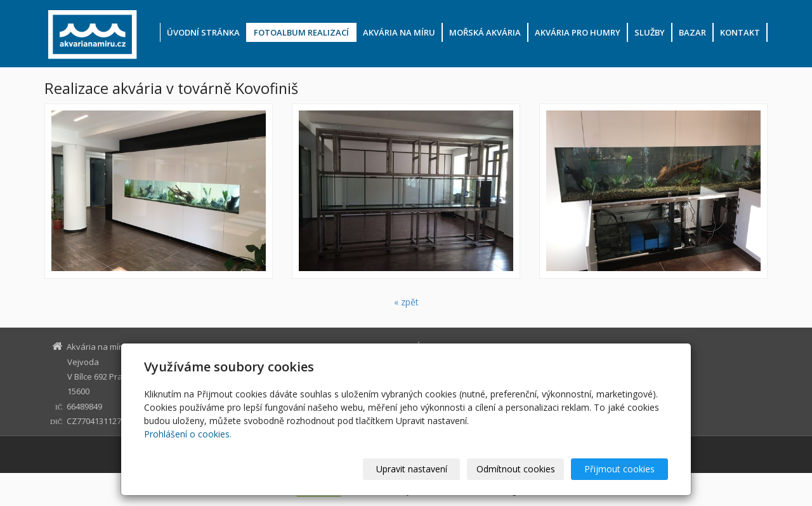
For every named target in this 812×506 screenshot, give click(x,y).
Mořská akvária (485, 32)
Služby (650, 32)
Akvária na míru (399, 32)
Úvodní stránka (203, 32)
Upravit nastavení (412, 469)
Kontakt (740, 32)
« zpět (406, 302)
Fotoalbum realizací (301, 32)
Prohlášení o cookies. (188, 434)
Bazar (692, 32)
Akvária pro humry (578, 32)
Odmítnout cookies (516, 469)
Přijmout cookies (619, 469)
